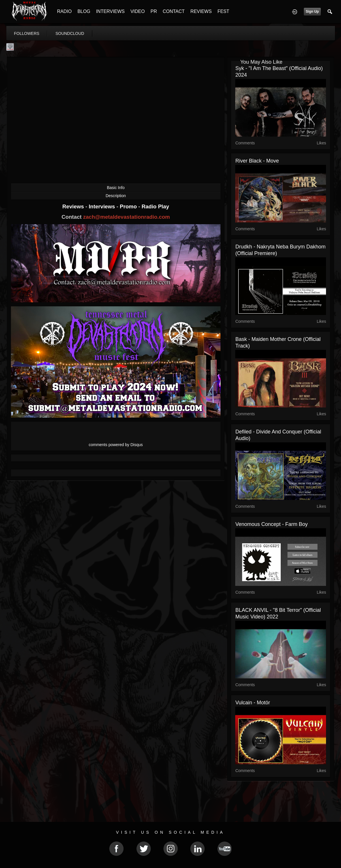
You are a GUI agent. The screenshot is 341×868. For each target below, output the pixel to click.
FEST (223, 11)
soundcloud (70, 33)
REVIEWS (201, 11)
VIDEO (137, 11)
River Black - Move (257, 161)
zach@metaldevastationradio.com (126, 217)
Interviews (103, 206)
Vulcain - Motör (253, 703)
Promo (129, 206)
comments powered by (116, 445)
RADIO (64, 11)
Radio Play (155, 206)
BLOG (84, 11)
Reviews (74, 206)
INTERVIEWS (110, 11)
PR (154, 11)
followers (27, 33)
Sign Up (312, 12)
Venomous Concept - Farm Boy (271, 524)
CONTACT (174, 11)
